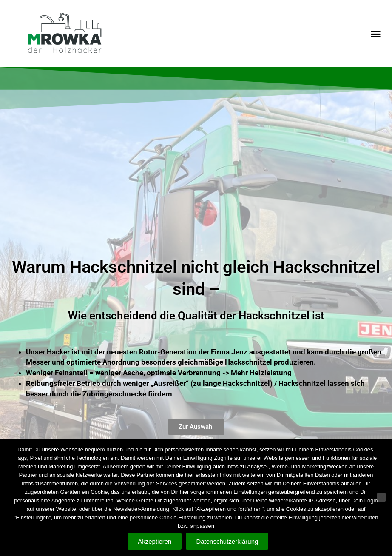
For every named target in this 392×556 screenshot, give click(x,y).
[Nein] (381, 498)
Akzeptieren (155, 541)
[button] (375, 34)
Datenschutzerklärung (227, 541)
